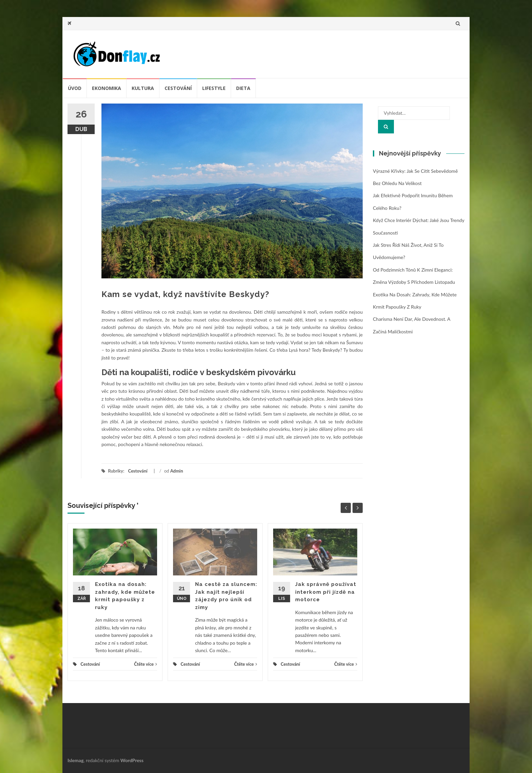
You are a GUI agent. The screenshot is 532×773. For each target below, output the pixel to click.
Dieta (243, 88)
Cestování (178, 88)
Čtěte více (146, 664)
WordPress (132, 760)
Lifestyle (214, 88)
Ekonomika (107, 88)
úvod (75, 88)
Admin (177, 471)
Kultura (143, 88)
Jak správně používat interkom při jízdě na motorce (326, 592)
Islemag (75, 760)
